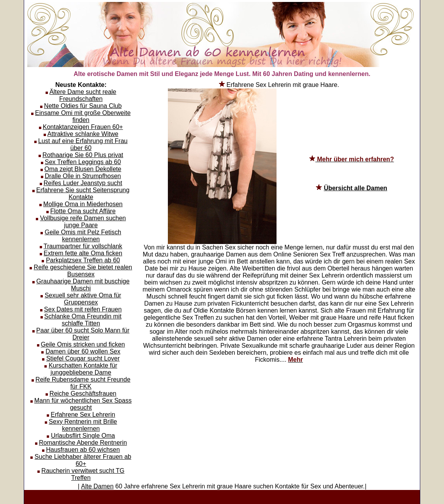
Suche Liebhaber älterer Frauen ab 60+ (83, 460)
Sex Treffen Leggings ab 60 (83, 162)
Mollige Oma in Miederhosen (83, 204)
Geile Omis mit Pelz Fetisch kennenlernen (83, 236)
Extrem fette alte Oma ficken (83, 253)
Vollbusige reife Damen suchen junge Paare (83, 222)
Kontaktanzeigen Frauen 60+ (83, 127)
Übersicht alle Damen (355, 188)
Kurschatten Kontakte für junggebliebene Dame (83, 369)
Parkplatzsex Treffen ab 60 (83, 260)
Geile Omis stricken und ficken (83, 344)
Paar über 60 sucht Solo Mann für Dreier (83, 334)
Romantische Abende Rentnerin (83, 443)
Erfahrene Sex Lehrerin (83, 415)
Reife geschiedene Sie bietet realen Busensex (83, 271)
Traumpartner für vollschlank (83, 246)
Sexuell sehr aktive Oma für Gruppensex (83, 299)
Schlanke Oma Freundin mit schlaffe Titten (83, 320)
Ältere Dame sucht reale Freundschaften (83, 95)
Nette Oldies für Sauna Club (83, 106)
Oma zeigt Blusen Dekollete (83, 169)
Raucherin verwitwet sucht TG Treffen (83, 474)
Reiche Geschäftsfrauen (83, 393)
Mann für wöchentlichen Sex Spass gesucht (83, 404)
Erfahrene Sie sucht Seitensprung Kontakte (83, 194)
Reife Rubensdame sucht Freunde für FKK (83, 383)
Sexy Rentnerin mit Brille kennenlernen (83, 425)
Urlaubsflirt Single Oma (83, 436)
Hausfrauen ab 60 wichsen (83, 450)
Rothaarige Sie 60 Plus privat (83, 155)
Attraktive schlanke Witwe (83, 134)
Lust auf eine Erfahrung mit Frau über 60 (83, 144)
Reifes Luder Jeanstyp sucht (83, 183)
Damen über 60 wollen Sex (83, 351)
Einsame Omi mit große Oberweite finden (83, 116)
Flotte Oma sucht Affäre (83, 211)
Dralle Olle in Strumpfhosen (83, 176)
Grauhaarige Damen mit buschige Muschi (83, 285)
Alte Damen (97, 486)
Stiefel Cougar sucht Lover (83, 358)
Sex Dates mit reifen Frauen (83, 309)
